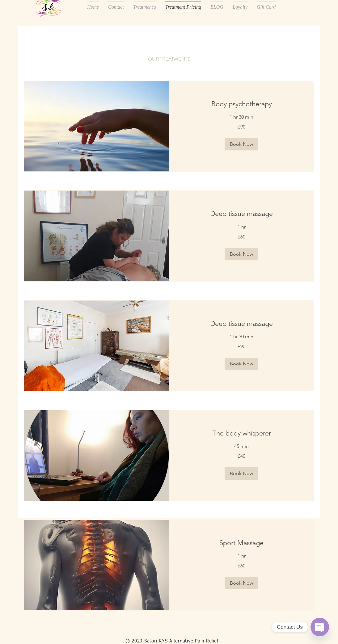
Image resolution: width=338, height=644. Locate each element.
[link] (241, 104)
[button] (241, 144)
